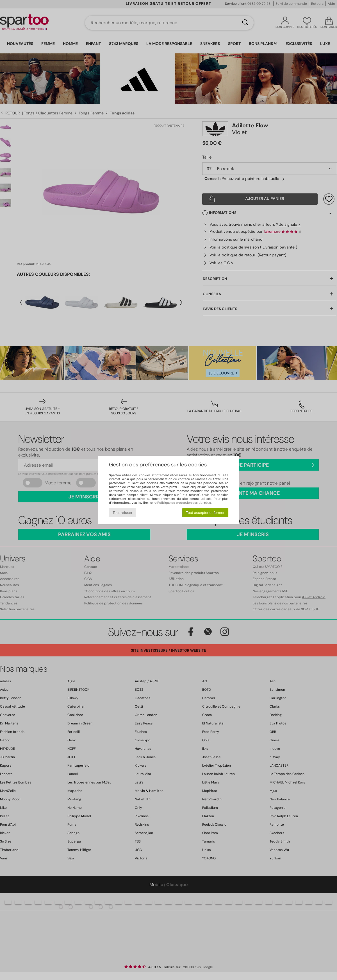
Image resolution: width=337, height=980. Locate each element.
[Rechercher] (245, 23)
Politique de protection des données (184, 503)
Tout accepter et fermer (205, 513)
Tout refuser (122, 513)
